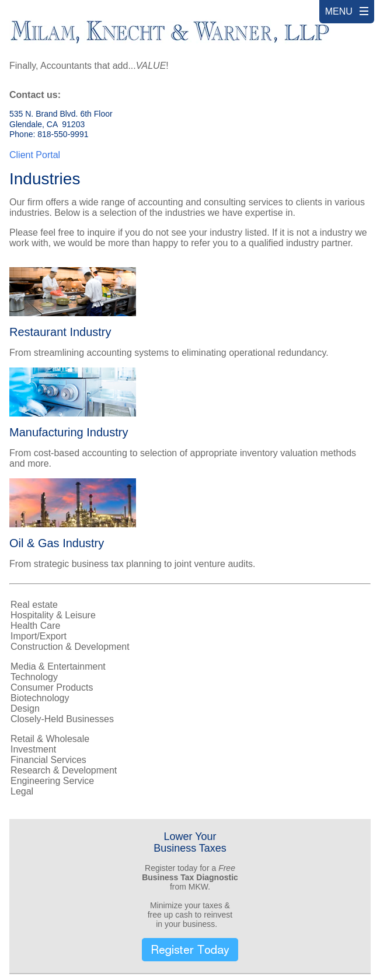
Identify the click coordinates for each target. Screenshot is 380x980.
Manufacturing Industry (69, 432)
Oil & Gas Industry (57, 543)
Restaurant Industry (60, 332)
